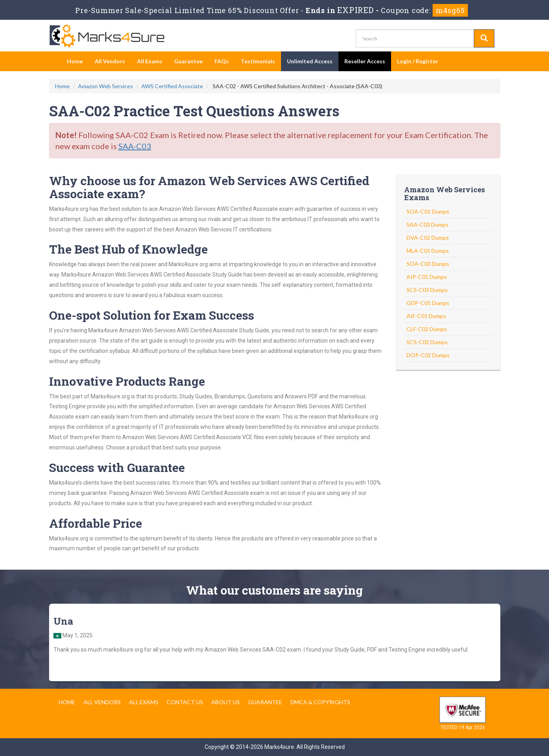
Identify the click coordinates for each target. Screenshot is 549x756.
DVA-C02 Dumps (428, 238)
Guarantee (188, 61)
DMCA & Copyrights (320, 702)
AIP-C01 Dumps (427, 277)
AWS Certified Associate (172, 86)
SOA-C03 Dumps (428, 264)
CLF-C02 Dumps (427, 329)
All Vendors (110, 61)
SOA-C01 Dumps (428, 211)
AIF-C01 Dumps (426, 316)
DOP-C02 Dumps (428, 355)
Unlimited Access (310, 61)
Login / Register (418, 61)
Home (75, 61)
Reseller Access (365, 61)
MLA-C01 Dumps (428, 251)
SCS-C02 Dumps (427, 342)
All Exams (150, 61)
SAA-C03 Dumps (427, 225)
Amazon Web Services (105, 86)
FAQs (222, 61)
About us (226, 702)
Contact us (185, 702)
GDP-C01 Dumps (428, 303)
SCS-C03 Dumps (427, 290)
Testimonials (258, 61)
